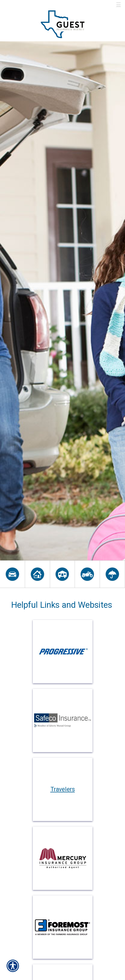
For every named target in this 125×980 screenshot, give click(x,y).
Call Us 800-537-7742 (35, 5)
